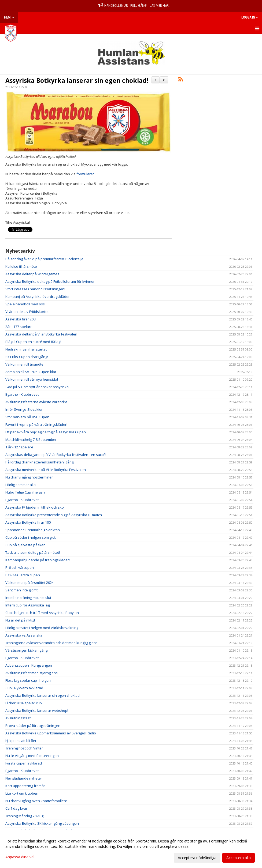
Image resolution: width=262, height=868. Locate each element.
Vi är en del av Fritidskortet (27, 312)
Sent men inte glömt (21, 590)
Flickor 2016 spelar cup (24, 703)
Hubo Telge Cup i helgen (25, 492)
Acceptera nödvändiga (197, 858)
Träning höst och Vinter (24, 748)
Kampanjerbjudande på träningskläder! (38, 560)
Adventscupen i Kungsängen (29, 665)
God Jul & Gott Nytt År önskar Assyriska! (37, 387)
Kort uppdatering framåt (25, 786)
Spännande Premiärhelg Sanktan (33, 530)
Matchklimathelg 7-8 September (31, 440)
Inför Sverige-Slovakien (24, 409)
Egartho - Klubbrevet (22, 394)
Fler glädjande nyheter (24, 778)
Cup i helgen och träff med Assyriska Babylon (42, 613)
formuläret (85, 174)
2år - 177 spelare (19, 327)
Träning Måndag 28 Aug (24, 816)
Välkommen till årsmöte (24, 364)
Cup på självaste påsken (25, 545)
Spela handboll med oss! (25, 304)
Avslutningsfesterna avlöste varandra (36, 402)
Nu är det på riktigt (20, 620)
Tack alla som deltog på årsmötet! (33, 552)
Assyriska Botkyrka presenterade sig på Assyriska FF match (54, 515)
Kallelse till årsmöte (21, 266)
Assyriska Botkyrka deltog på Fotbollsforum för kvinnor (50, 281)
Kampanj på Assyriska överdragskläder (38, 297)
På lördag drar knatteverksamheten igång (39, 462)
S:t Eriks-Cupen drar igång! (27, 357)
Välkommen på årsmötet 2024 (29, 583)
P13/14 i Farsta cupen (23, 575)
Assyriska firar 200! (21, 319)
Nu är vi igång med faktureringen (32, 756)
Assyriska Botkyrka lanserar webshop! (37, 710)
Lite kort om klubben (22, 793)
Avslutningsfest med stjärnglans (32, 673)
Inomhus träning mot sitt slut (28, 598)
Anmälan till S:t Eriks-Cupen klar (31, 372)
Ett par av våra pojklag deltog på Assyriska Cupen (46, 432)
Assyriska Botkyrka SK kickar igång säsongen (42, 823)
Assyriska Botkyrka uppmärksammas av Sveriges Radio (51, 733)
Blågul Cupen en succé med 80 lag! (33, 342)
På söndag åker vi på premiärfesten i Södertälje (44, 259)
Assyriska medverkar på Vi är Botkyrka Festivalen (46, 470)
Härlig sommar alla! (21, 485)
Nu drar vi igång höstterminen (29, 477)
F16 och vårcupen (20, 567)
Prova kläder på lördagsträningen (33, 726)
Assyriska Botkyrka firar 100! (28, 522)
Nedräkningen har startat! (26, 349)
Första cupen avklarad (24, 763)
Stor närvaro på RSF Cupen (27, 417)
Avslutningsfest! (18, 718)
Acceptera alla (239, 858)
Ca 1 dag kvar (16, 808)
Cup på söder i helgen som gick (31, 537)
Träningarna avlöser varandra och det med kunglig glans (51, 643)
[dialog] (131, 849)
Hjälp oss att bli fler (21, 741)
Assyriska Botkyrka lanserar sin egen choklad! (77, 80)
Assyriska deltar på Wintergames (32, 274)
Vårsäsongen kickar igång (26, 650)
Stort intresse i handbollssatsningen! (35, 289)
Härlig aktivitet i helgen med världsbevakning (42, 628)
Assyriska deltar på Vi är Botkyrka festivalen (41, 334)
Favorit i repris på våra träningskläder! (36, 424)
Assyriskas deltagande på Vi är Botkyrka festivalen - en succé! (56, 455)
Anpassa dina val (20, 857)
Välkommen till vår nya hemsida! (32, 379)
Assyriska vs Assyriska (24, 635)
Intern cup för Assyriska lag (27, 605)
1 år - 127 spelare (19, 447)
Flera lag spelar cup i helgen (28, 680)
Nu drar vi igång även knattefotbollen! (36, 801)
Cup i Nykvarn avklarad (24, 688)
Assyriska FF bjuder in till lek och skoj (35, 507)
